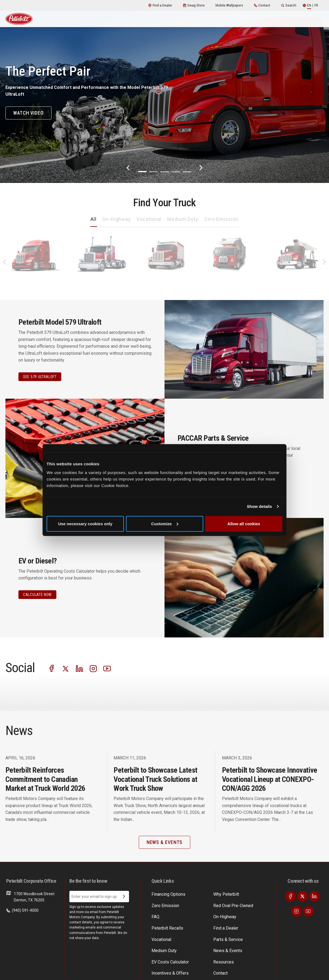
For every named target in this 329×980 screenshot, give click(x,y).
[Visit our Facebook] (52, 667)
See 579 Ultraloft (40, 377)
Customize (165, 523)
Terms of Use (15, 972)
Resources (243, 925)
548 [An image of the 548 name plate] (296, 279)
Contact (262, 5)
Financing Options (249, 915)
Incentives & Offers (250, 904)
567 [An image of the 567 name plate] (165, 279)
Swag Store (194, 5)
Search (289, 5)
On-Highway (117, 219)
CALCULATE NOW (37, 595)
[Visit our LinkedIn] (88, 667)
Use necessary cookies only (85, 523)
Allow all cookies (244, 523)
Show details (259, 506)
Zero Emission (221, 219)
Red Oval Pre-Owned (210, 925)
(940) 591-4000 (22, 910)
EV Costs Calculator (251, 894)
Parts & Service (206, 904)
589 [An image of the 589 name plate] (99, 279)
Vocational (149, 219)
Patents (60, 972)
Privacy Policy (41, 972)
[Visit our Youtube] (124, 667)
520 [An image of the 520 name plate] (231, 279)
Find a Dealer (160, 5)
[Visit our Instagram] (106, 667)
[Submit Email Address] (124, 897)
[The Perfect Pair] (164, 91)
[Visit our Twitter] (70, 667)
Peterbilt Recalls (207, 936)
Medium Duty (183, 219)
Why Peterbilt (163, 894)
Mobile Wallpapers (229, 5)
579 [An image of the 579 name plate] (34, 279)
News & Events (205, 915)
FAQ (155, 936)
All (93, 219)
